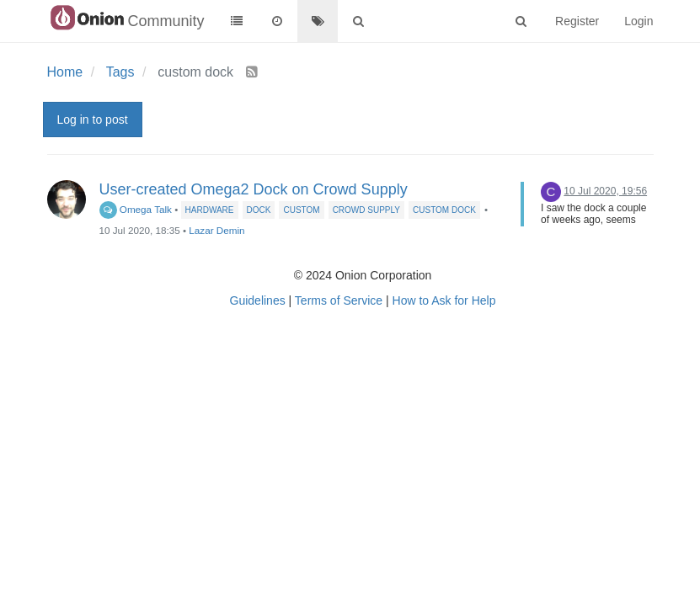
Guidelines (258, 300)
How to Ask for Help (444, 300)
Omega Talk (136, 209)
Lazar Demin (216, 230)
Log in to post (93, 120)
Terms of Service (339, 300)
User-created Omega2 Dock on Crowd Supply (254, 189)
